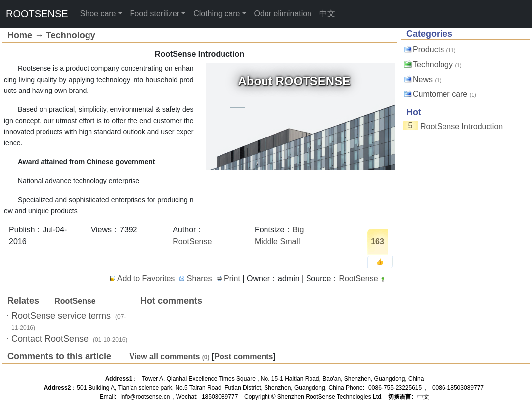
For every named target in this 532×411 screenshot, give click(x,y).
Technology (71, 35)
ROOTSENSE (37, 14)
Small (290, 242)
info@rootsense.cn (145, 397)
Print (232, 279)
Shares (199, 279)
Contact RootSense (50, 339)
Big (298, 230)
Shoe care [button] (98, 14)
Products (428, 50)
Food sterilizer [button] (155, 14)
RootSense (192, 242)
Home (20, 35)
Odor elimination (283, 14)
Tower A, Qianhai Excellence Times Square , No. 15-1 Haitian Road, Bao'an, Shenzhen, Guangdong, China (283, 379)
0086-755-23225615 (395, 388)
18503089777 (220, 397)
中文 (327, 14)
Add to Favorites (146, 279)
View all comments (165, 356)
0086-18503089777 (458, 388)
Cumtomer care (440, 94)
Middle (266, 242)
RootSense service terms (61, 316)
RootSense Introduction (462, 126)
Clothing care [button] (217, 14)
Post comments (244, 356)
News (423, 79)
